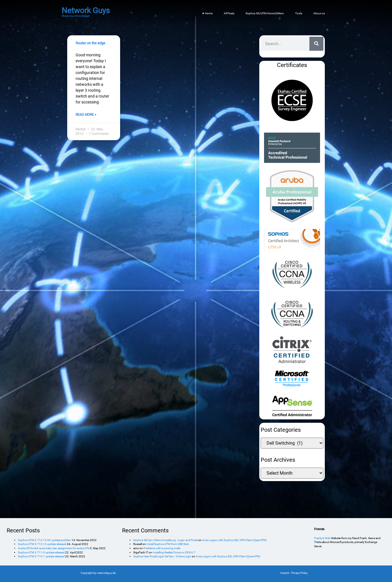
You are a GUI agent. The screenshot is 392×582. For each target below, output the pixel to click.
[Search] (316, 44)
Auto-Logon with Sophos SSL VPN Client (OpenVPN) (234, 540)
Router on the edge (90, 43)
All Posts (229, 13)
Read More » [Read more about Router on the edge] (86, 115)
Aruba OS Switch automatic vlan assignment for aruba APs (54, 548)
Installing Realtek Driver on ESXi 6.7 (174, 552)
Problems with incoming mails (162, 548)
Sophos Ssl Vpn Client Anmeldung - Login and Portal (165, 540)
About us (319, 13)
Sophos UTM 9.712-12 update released (42, 544)
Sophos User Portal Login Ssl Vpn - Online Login (162, 556)
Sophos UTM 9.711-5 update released (41, 552)
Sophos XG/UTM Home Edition (265, 13)
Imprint (285, 573)
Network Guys (86, 11)
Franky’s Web (322, 538)
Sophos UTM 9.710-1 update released (41, 556)
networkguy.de (106, 573)
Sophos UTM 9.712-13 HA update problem (45, 540)
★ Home (207, 13)
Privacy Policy (299, 573)
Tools (299, 13)
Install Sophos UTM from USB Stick (168, 544)
